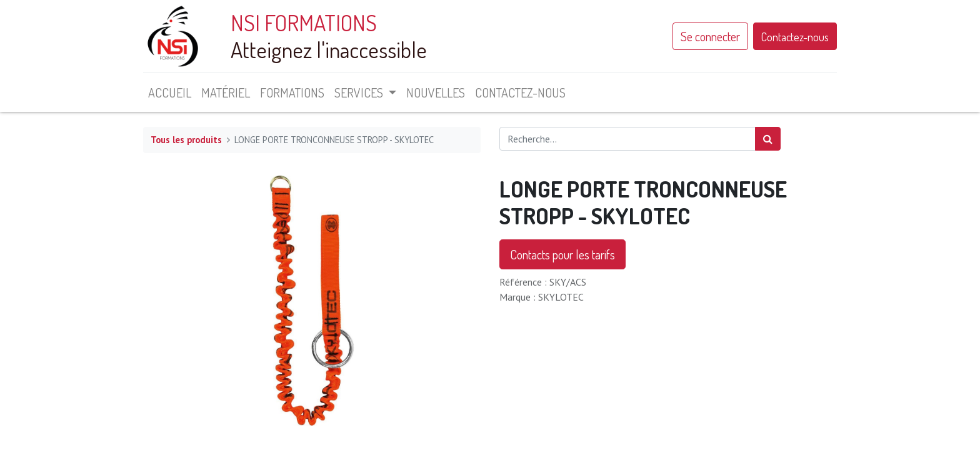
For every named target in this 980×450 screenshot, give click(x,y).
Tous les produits (186, 140)
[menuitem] (170, 92)
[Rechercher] (768, 139)
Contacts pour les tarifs (562, 254)
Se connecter (710, 36)
